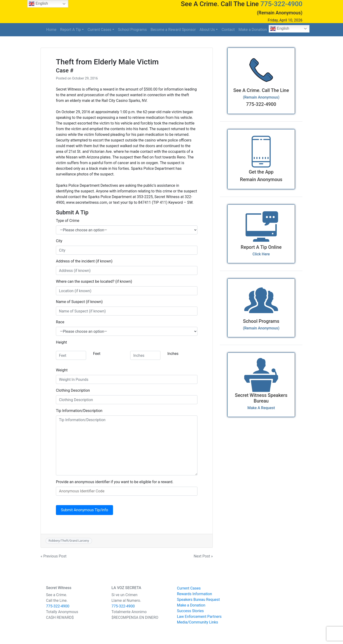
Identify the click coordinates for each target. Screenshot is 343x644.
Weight (62, 370)
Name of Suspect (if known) (79, 302)
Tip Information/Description (79, 411)
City (59, 241)
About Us (207, 30)
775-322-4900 (281, 4)
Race (60, 322)
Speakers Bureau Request (198, 600)
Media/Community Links (197, 622)
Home (51, 30)
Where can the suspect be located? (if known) (94, 281)
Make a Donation (253, 30)
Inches (173, 354)
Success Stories (190, 611)
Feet (97, 354)
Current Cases (99, 30)
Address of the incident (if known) (84, 261)
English (280, 29)
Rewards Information (195, 594)
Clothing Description (73, 390)
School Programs (132, 30)
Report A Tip (71, 30)
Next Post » (203, 556)
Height (61, 342)
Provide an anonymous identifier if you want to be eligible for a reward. (115, 482)
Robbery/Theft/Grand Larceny (69, 541)
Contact (228, 30)
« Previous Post (54, 556)
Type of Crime (68, 221)
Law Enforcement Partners (199, 617)
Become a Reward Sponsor (173, 30)
